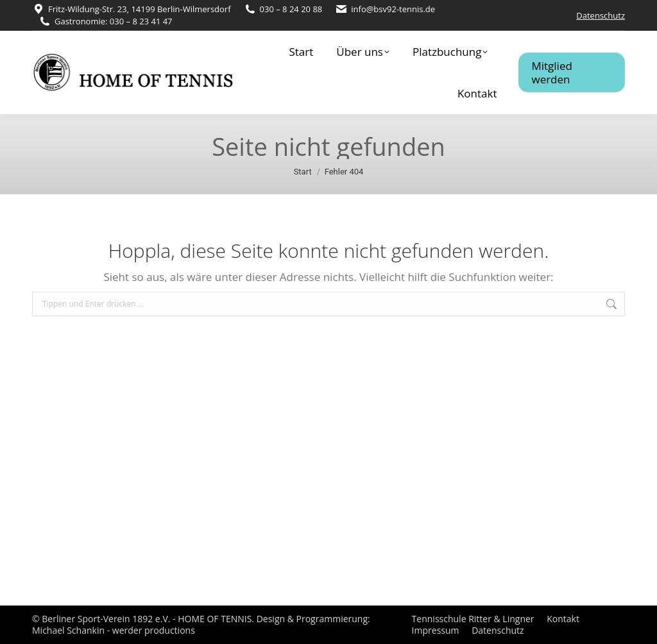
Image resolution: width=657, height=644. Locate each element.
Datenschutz (601, 15)
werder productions (154, 630)
